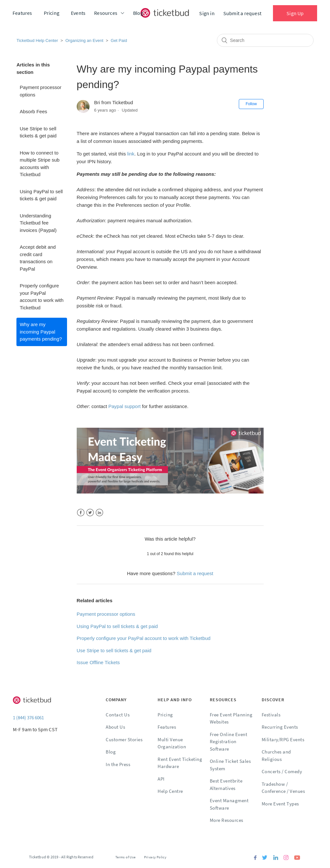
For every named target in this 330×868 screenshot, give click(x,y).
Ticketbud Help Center (37, 40)
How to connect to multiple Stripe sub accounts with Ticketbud (39, 164)
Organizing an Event (84, 40)
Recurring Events (280, 727)
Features (22, 13)
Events (78, 13)
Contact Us (118, 715)
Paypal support (124, 406)
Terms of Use (126, 857)
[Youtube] (297, 858)
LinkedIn (99, 513)
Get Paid (119, 40)
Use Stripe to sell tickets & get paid (38, 132)
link (131, 154)
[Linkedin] (276, 858)
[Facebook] (255, 858)
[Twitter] (265, 858)
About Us (115, 727)
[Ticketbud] (165, 13)
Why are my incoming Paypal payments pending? (41, 332)
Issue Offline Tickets (98, 662)
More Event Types (280, 804)
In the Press (118, 764)
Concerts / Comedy (282, 771)
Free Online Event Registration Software (229, 742)
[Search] (265, 40)
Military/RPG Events (283, 739)
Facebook (81, 513)
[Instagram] (286, 858)
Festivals (271, 715)
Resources (106, 13)
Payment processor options (40, 91)
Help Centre (170, 791)
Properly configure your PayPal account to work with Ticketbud (42, 297)
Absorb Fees (33, 111)
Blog (138, 13)
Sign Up (295, 13)
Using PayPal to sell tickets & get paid (41, 195)
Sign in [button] (207, 13)
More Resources (227, 820)
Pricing (52, 13)
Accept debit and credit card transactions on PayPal (38, 258)
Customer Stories (124, 739)
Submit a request (242, 13)
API (161, 779)
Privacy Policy (155, 857)
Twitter (90, 513)
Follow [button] (251, 104)
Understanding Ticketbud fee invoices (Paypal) (38, 223)
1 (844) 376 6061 (28, 718)
